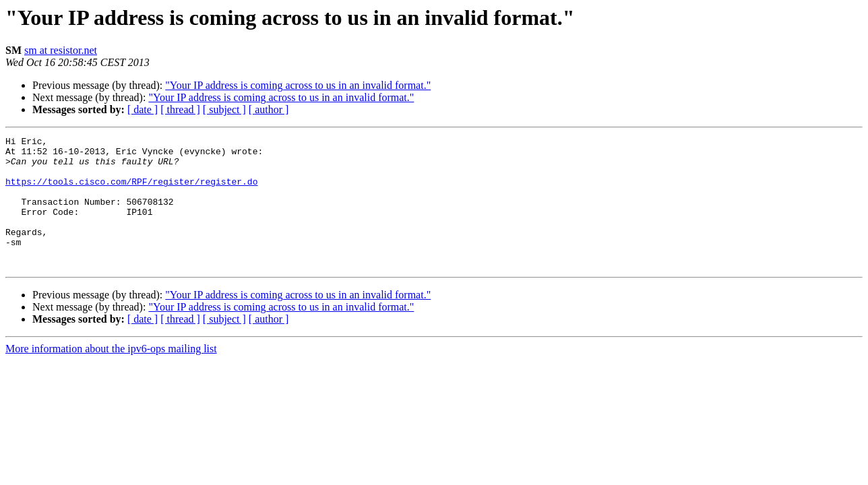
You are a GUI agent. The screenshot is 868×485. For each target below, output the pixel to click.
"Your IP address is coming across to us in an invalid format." (298, 85)
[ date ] (143, 109)
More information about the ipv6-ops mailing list (111, 375)
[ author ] (269, 109)
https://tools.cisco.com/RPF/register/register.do (131, 191)
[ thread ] (180, 109)
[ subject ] (224, 109)
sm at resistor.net (61, 50)
